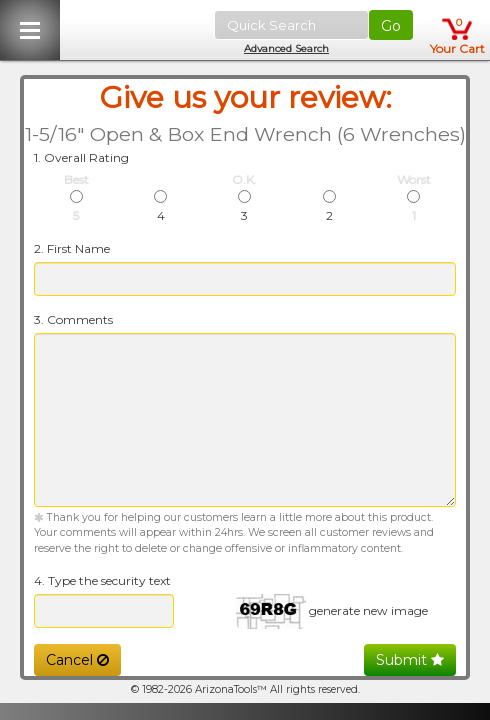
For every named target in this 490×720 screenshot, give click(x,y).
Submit (410, 660)
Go (391, 26)
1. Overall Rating (81, 157)
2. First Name (72, 248)
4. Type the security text (102, 580)
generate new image (368, 610)
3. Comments (73, 319)
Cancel (77, 660)
